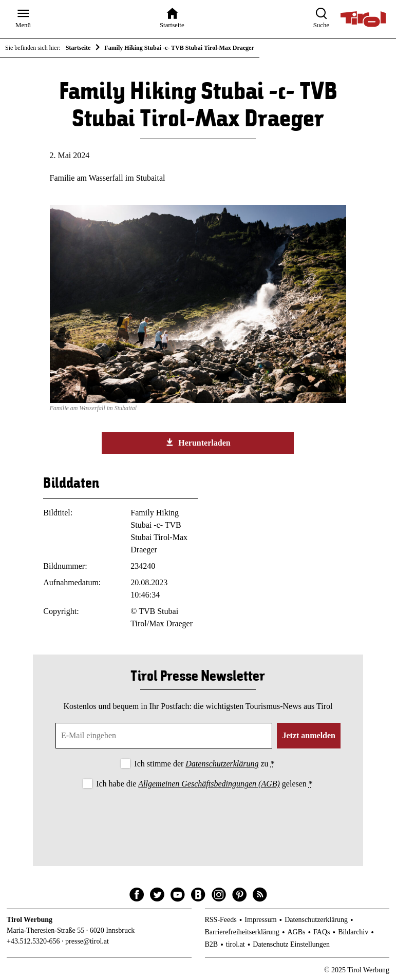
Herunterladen (198, 443)
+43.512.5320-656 (33, 941)
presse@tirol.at (87, 941)
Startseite (78, 48)
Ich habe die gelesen (204, 784)
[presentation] (198, 819)
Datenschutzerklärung (222, 764)
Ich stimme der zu (204, 764)
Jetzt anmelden (309, 735)
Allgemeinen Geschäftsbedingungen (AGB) (209, 784)
